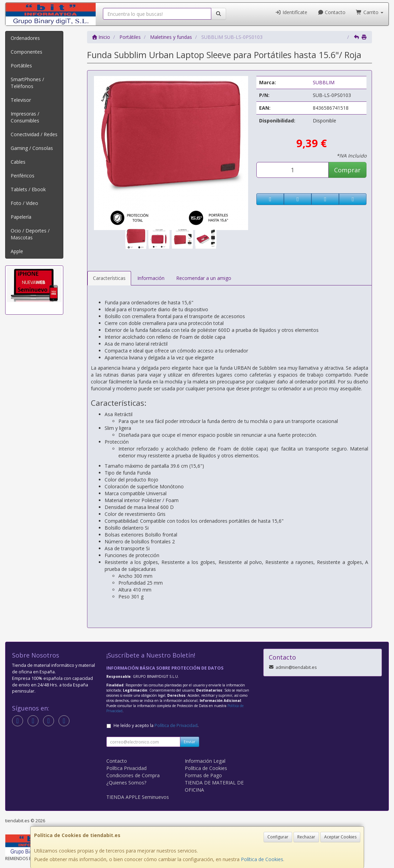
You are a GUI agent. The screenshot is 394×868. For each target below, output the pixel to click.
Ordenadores (25, 38)
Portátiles (21, 66)
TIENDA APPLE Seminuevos (138, 797)
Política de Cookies (262, 859)
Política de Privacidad (176, 725)
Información (151, 278)
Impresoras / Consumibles (25, 117)
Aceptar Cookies (340, 837)
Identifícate (291, 12)
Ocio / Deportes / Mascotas (30, 234)
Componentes (26, 52)
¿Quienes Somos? (126, 783)
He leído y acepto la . (156, 725)
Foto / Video (24, 203)
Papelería (21, 217)
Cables (18, 162)
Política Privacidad (126, 768)
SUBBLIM (324, 82)
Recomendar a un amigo (204, 278)
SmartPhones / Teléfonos (27, 83)
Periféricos (23, 176)
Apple (17, 251)
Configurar (278, 837)
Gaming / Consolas (32, 148)
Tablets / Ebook (28, 189)
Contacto (332, 12)
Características (109, 278)
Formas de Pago (203, 775)
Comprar (347, 170)
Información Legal (205, 761)
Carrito (370, 12)
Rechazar (306, 837)
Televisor (21, 100)
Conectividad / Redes (34, 134)
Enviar (190, 742)
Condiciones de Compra (133, 775)
